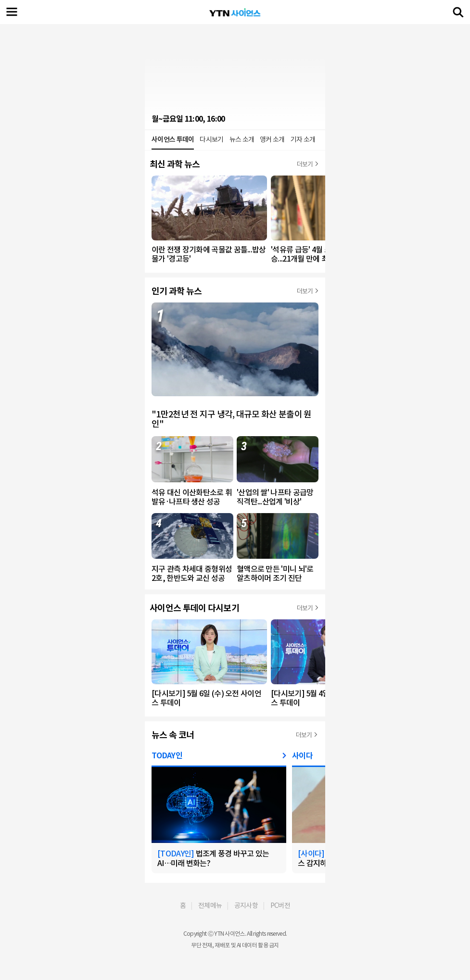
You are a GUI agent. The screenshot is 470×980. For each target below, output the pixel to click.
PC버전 (280, 905)
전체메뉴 (210, 905)
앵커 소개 (272, 139)
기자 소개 (303, 139)
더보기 (305, 164)
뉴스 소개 (242, 139)
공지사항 (246, 905)
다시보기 (211, 139)
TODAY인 (167, 756)
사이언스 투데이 (173, 139)
